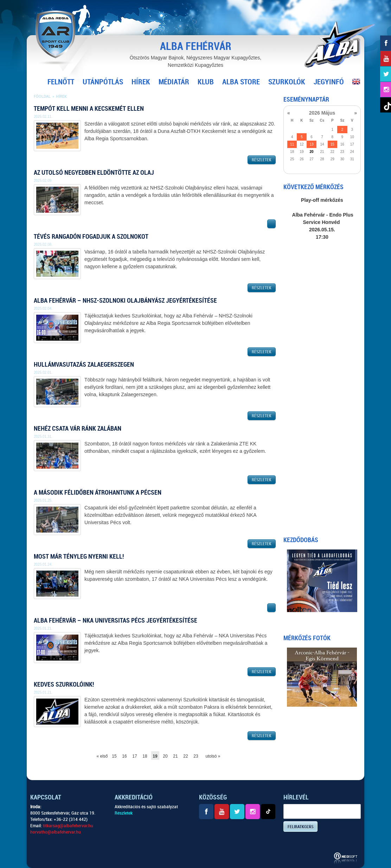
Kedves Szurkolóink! (64, 684)
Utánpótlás (103, 82)
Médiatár (174, 82)
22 (185, 756)
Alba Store (241, 82)
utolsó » (210, 756)
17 (134, 756)
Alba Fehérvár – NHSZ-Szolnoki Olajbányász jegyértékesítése (125, 300)
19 (155, 756)
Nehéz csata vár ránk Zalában (78, 428)
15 (114, 756)
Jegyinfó (329, 82)
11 (292, 144)
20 (165, 756)
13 (311, 144)
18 (145, 756)
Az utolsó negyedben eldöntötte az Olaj (94, 172)
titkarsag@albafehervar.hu (68, 826)
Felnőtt (61, 82)
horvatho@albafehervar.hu (56, 832)
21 (175, 756)
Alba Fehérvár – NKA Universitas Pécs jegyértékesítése (116, 620)
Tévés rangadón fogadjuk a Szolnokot (91, 236)
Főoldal (42, 97)
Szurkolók (287, 82)
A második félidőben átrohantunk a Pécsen (98, 492)
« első (101, 756)
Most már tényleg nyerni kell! (79, 556)
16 (124, 756)
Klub (206, 82)
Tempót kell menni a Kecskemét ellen (89, 108)
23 (196, 756)
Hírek (141, 82)
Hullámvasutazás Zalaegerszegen (84, 364)
